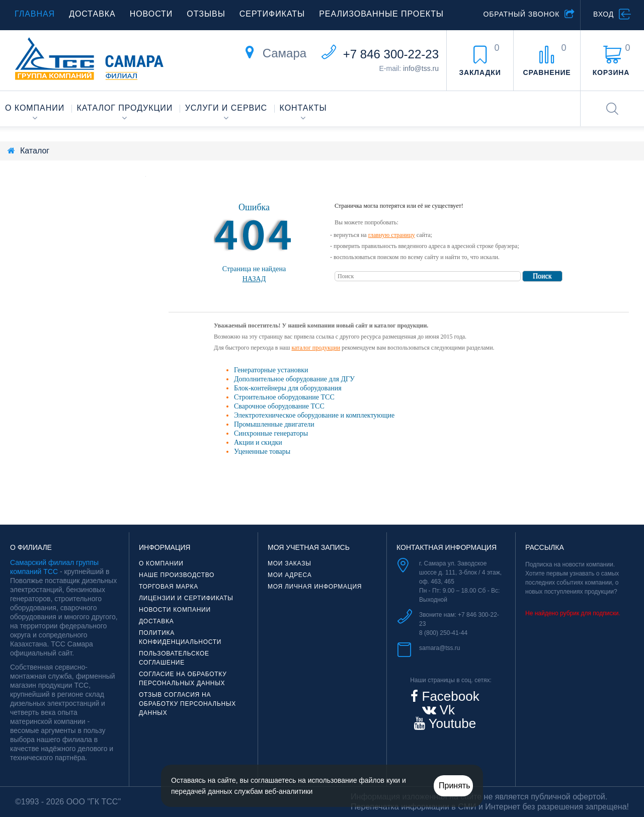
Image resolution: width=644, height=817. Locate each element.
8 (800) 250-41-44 (443, 633)
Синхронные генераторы (271, 433)
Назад (254, 279)
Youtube (451, 723)
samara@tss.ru (440, 648)
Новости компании (175, 610)
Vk (446, 710)
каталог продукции (316, 348)
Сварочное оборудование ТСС (279, 406)
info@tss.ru (421, 68)
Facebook (449, 696)
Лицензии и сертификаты (186, 598)
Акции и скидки (258, 442)
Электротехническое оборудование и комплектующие (314, 415)
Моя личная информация (315, 587)
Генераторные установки (271, 370)
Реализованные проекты (381, 14)
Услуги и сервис (226, 108)
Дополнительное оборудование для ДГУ (294, 379)
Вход (603, 14)
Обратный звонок (521, 14)
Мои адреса (290, 575)
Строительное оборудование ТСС (284, 397)
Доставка (92, 14)
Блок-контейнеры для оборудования (288, 388)
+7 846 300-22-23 (391, 54)
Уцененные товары (262, 452)
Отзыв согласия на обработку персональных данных (187, 704)
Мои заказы (289, 563)
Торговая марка (169, 587)
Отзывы (206, 14)
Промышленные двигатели (274, 424)
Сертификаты (272, 14)
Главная (35, 14)
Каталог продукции (125, 108)
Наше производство (177, 575)
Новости (151, 14)
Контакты (303, 108)
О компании (35, 108)
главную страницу (392, 235)
